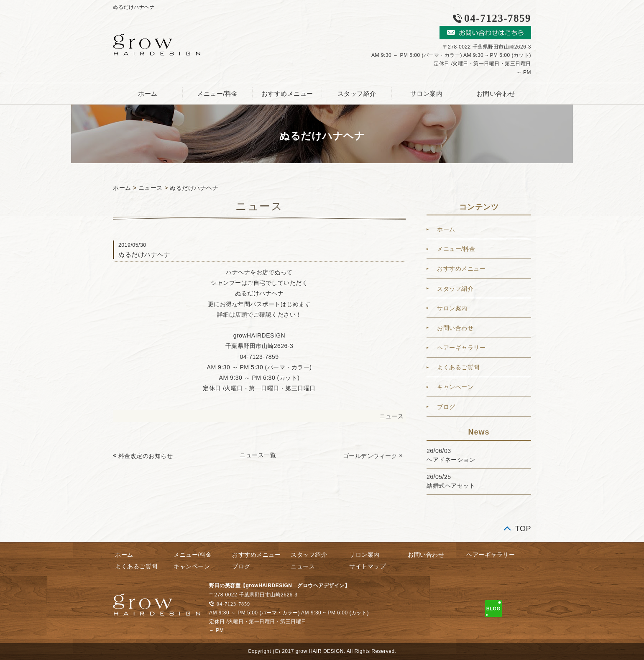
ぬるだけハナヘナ (194, 188)
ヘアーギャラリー (461, 348)
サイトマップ (367, 566)
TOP (523, 529)
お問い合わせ (496, 93)
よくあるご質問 (458, 367)
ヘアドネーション (451, 460)
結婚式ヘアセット (451, 486)
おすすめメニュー (287, 93)
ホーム (148, 93)
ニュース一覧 (258, 455)
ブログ (446, 407)
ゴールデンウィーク (370, 456)
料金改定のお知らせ (146, 456)
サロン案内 (427, 93)
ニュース (151, 188)
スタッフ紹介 (357, 93)
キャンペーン (455, 387)
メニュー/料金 (217, 93)
